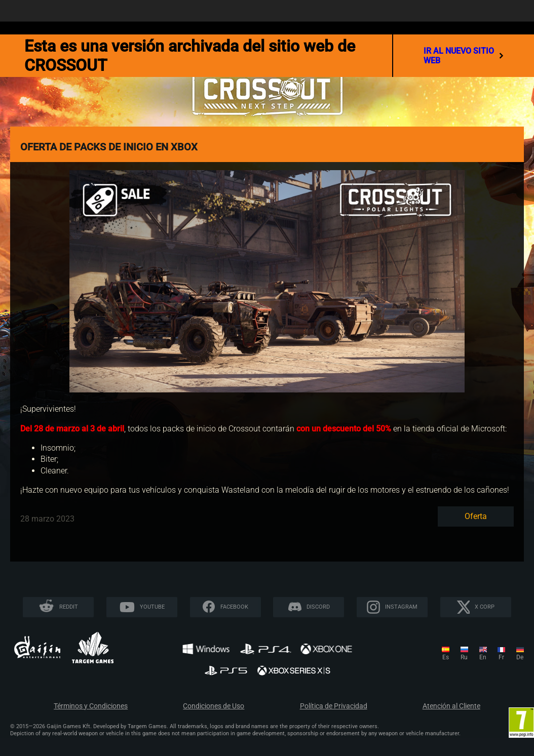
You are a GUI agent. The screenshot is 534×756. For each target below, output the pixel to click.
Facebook (234, 607)
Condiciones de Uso (214, 706)
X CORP (485, 607)
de (520, 657)
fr (501, 657)
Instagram (401, 607)
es (446, 657)
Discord (318, 607)
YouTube (152, 607)
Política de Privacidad (334, 706)
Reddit (69, 607)
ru (464, 657)
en (483, 657)
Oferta (476, 516)
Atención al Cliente (451, 706)
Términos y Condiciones (91, 706)
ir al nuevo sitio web (464, 56)
